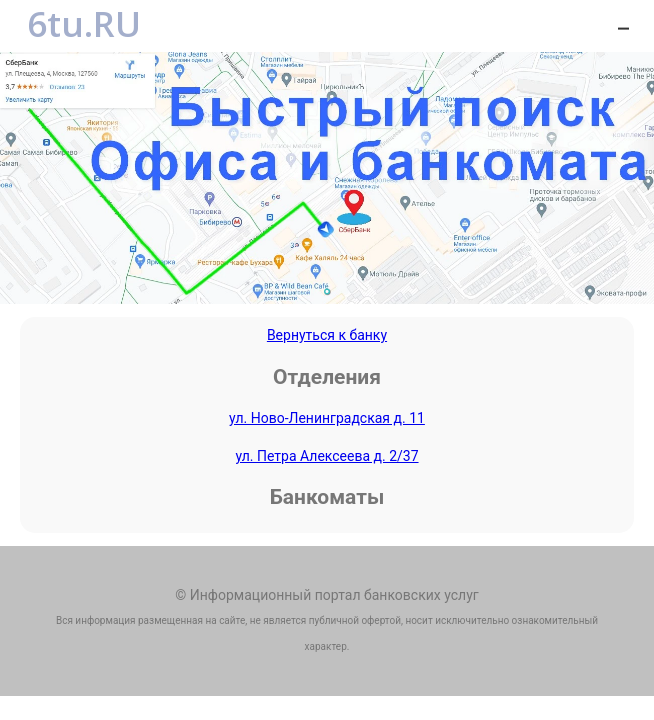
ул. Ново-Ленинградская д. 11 (327, 418)
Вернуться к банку (327, 335)
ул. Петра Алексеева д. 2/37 (326, 456)
